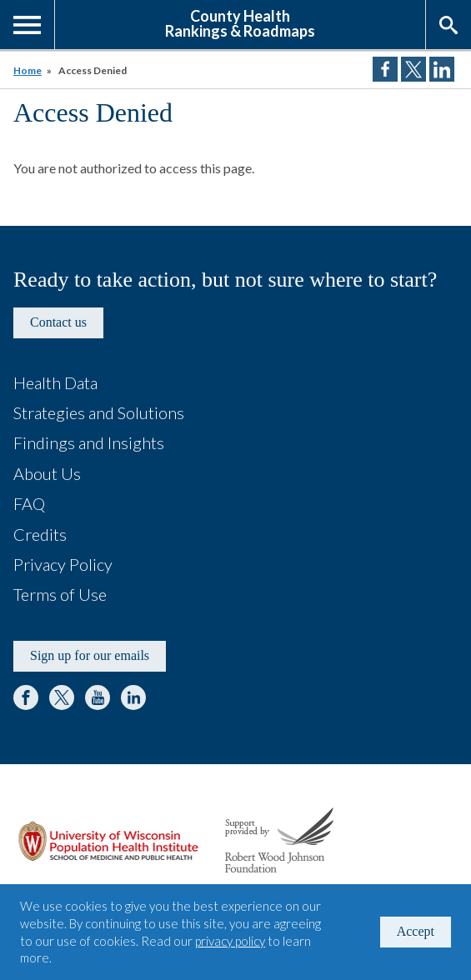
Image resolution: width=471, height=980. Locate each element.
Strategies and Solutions (99, 412)
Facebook (26, 697)
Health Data (55, 382)
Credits (40, 534)
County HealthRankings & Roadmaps (240, 22)
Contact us (58, 322)
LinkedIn (133, 697)
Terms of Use (60, 594)
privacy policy (230, 941)
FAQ (29, 503)
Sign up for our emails (90, 655)
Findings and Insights (89, 442)
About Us (47, 473)
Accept (416, 931)
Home (28, 70)
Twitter (62, 697)
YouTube (98, 697)
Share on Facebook (385, 69)
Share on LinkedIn (442, 69)
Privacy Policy (63, 564)
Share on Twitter (413, 69)
